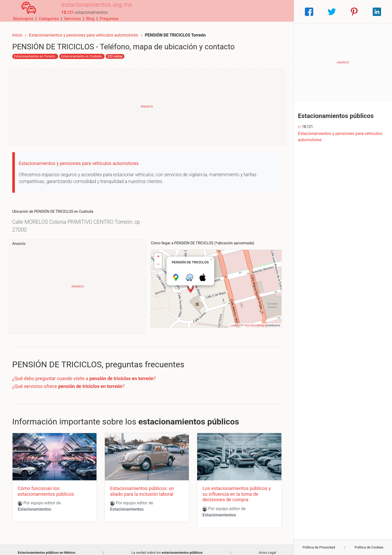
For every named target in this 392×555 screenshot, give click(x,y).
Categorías (220, 12)
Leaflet (230, 322)
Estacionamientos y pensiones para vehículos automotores (88, 31)
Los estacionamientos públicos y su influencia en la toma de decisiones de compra (235, 489)
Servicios (244, 12)
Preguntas (281, 12)
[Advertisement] (147, 103)
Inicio (21, 31)
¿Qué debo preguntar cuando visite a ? (88, 375)
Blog (262, 12)
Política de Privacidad (319, 547)
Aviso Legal (267, 547)
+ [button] (158, 253)
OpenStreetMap (250, 322)
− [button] (158, 261)
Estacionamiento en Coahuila (86, 53)
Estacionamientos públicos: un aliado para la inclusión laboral (143, 486)
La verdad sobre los (167, 547)
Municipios (195, 12)
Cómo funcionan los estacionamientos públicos (50, 486)
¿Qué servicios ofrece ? (73, 383)
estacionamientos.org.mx (88, 9)
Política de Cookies (369, 547)
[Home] (24, 11)
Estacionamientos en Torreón (39, 53)
